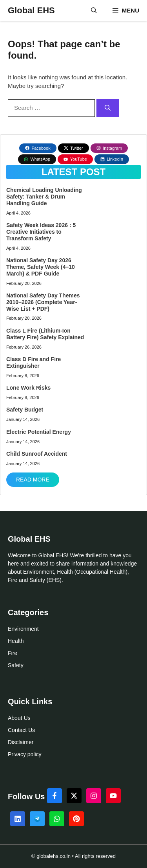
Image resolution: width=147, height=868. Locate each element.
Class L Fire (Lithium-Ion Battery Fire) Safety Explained (45, 334)
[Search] (108, 108)
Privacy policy (25, 754)
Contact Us (21, 730)
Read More (33, 480)
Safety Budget (25, 410)
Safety (16, 665)
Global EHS (31, 10)
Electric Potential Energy (39, 432)
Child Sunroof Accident (37, 454)
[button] (94, 11)
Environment (23, 629)
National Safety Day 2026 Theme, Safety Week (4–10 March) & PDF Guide (41, 267)
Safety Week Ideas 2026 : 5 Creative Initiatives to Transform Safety (41, 232)
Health (16, 641)
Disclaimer (21, 742)
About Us (19, 718)
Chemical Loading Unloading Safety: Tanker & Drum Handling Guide (44, 197)
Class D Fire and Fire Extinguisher (34, 362)
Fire (13, 653)
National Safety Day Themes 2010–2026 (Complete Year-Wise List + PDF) (43, 302)
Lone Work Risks (28, 388)
